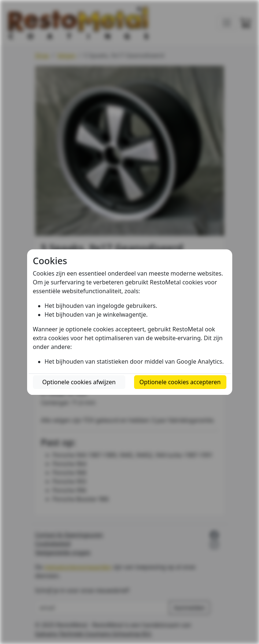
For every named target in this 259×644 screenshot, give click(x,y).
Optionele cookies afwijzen (79, 382)
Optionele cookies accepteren (180, 382)
